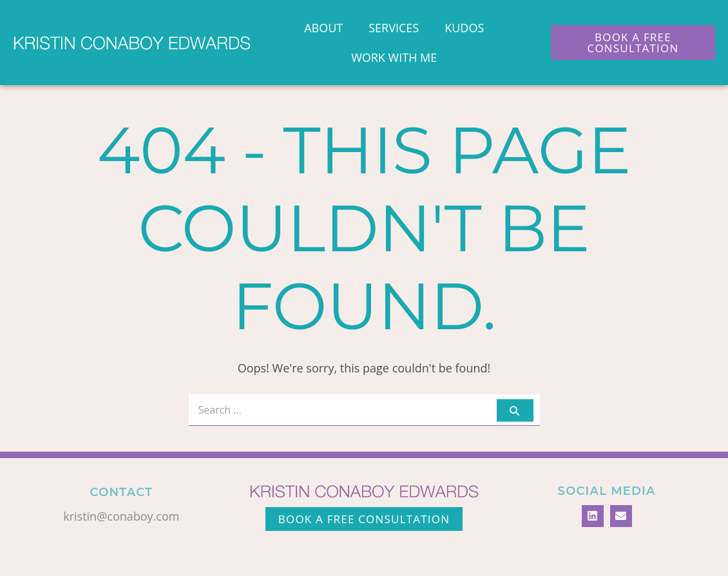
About (323, 28)
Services (394, 28)
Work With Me (394, 57)
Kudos (464, 28)
